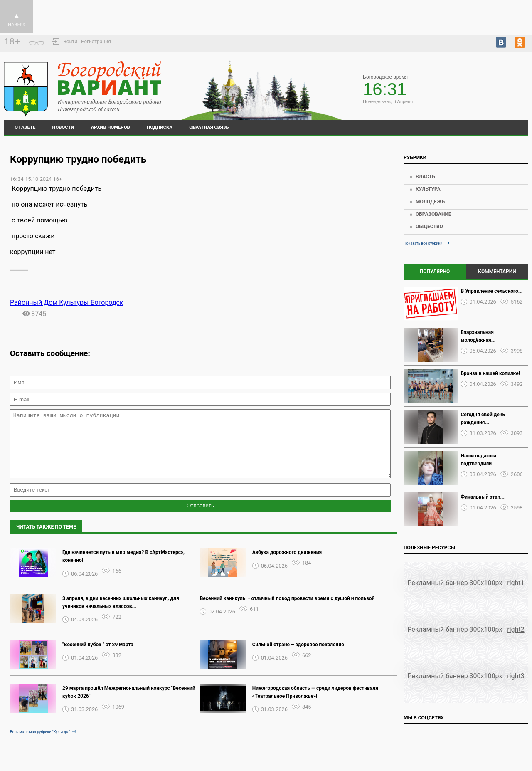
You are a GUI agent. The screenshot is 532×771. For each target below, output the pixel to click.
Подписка (160, 127)
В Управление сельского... (492, 291)
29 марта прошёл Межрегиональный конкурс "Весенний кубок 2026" (129, 705)
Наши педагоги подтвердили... (479, 460)
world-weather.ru (481, 93)
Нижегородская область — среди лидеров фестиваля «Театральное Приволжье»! (315, 705)
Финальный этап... (483, 497)
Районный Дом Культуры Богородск (67, 303)
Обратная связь (209, 127)
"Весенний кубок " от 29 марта (98, 657)
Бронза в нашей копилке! (490, 373)
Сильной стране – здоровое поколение (298, 657)
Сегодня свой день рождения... (483, 419)
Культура (428, 189)
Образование (433, 214)
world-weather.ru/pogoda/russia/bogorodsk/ (480, 85)
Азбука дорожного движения (287, 565)
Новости (63, 127)
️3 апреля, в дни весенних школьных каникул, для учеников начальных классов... (121, 615)
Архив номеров (111, 127)
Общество (429, 227)
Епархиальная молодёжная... (478, 336)
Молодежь (430, 202)
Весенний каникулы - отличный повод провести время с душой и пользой (287, 611)
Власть (425, 177)
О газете (25, 127)
